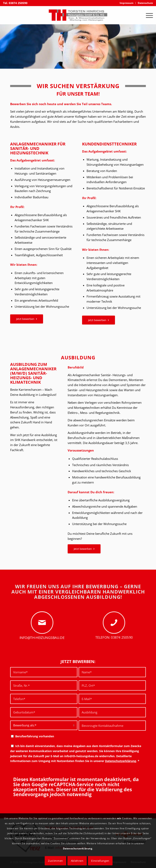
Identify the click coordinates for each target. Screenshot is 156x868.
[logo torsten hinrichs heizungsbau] (78, 15)
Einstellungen (100, 861)
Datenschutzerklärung (121, 761)
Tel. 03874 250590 (15, 3)
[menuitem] (127, 3)
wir (119, 818)
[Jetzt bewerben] (27, 319)
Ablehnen (77, 861)
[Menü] (147, 15)
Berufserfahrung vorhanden (35, 736)
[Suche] (138, 15)
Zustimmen (55, 861)
